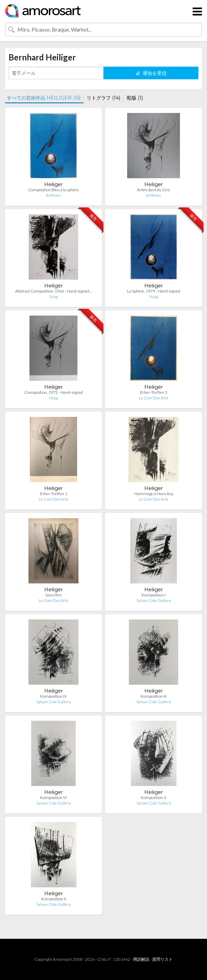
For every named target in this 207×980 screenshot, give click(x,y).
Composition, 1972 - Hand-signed (54, 392)
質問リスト (162, 959)
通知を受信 (151, 73)
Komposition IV (53, 696)
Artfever (53, 195)
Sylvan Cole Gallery (154, 600)
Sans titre (53, 595)
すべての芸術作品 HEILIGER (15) (44, 98)
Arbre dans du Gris (154, 190)
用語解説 (141, 959)
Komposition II (54, 899)
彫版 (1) (135, 98)
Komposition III (154, 696)
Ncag (53, 297)
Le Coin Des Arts (154, 398)
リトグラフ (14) (103, 98)
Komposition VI (53, 797)
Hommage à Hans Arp (154, 494)
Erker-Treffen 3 (154, 392)
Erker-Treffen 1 (54, 494)
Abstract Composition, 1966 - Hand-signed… (53, 291)
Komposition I (154, 595)
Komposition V (154, 797)
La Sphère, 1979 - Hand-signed (154, 291)
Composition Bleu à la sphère (53, 190)
